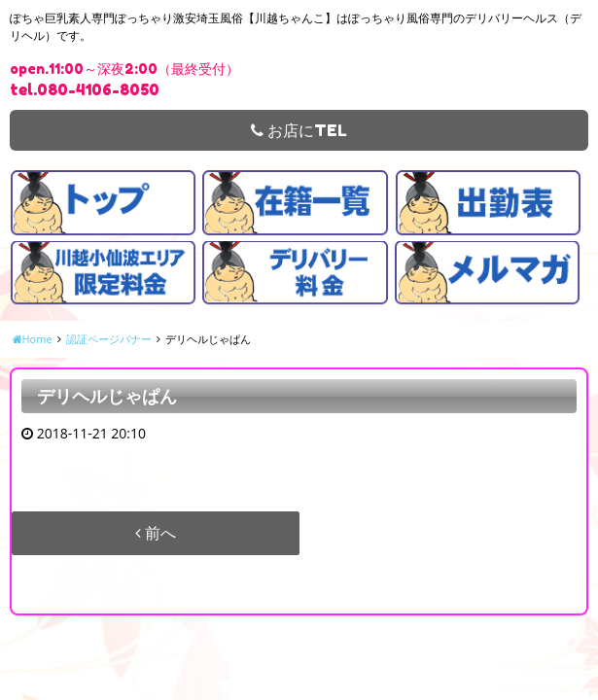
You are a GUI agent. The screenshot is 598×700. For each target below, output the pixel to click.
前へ (156, 533)
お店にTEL (299, 130)
